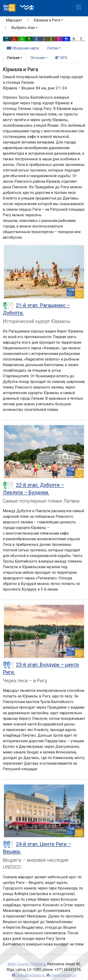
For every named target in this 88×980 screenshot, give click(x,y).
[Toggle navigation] (79, 7)
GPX (61, 58)
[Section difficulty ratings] (8, 306)
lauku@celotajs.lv (28, 975)
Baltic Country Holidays (27, 964)
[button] (48, 21)
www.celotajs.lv (61, 975)
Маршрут (14, 20)
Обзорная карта (23, 48)
